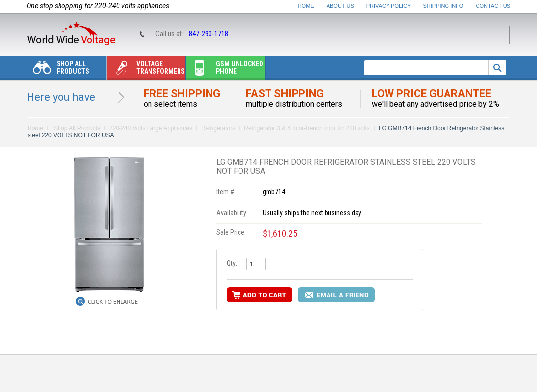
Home (306, 6)
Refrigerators (218, 128)
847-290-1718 (209, 34)
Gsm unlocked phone (225, 70)
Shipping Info (444, 6)
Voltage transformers (146, 70)
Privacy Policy (389, 6)
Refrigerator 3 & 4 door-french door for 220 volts (307, 128)
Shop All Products (58, 70)
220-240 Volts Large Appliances (151, 128)
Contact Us (493, 6)
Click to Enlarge (113, 302)
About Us (340, 6)
